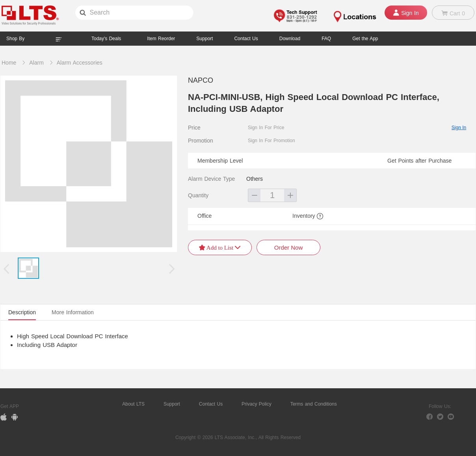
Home (9, 63)
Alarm (36, 63)
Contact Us (211, 404)
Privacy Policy (257, 404)
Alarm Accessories (80, 63)
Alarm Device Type (211, 179)
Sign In (459, 128)
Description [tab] (22, 312)
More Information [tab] (73, 312)
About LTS (133, 404)
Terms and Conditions (314, 404)
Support (205, 39)
